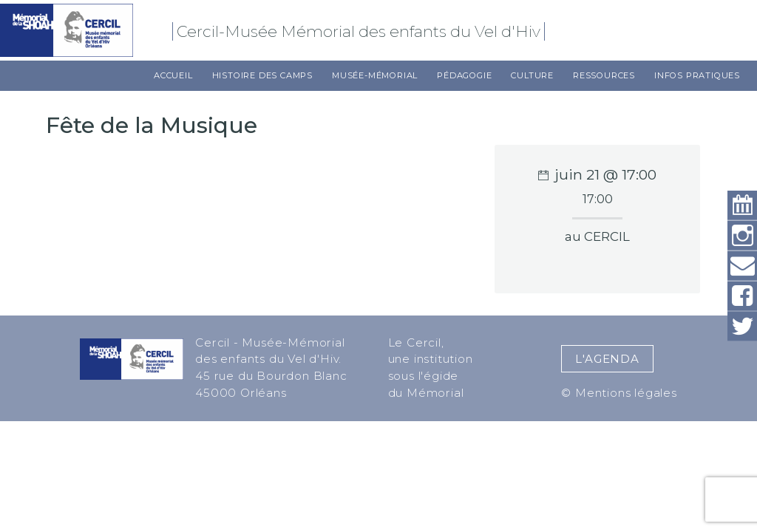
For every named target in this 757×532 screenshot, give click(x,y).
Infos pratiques (697, 75)
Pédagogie (464, 75)
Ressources (604, 75)
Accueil (173, 75)
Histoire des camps (262, 75)
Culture (532, 75)
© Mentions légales (619, 393)
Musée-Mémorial (375, 75)
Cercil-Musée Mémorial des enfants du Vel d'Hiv (361, 31)
